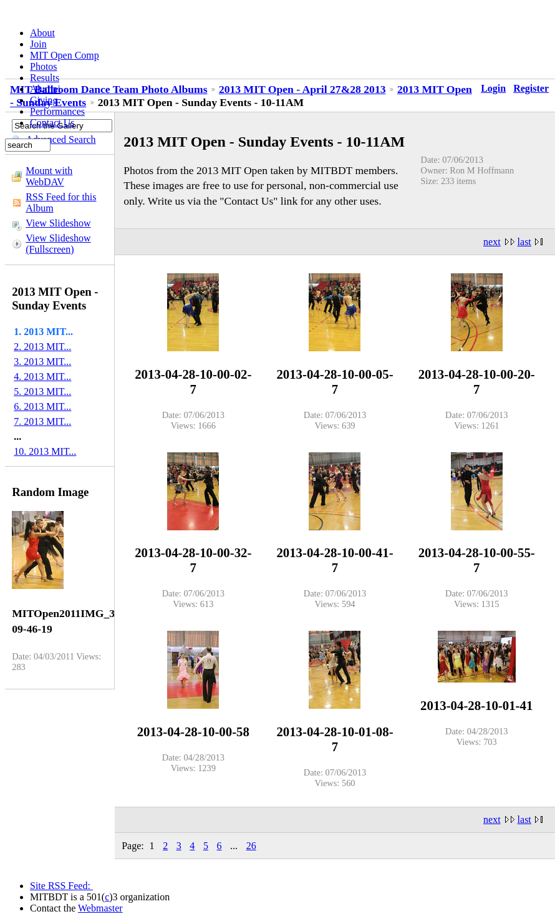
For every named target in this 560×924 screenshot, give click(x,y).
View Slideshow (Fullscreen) (58, 244)
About (42, 33)
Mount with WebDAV (49, 176)
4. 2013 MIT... (42, 377)
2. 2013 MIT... (42, 347)
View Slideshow (58, 223)
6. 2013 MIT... (42, 406)
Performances (57, 111)
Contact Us (52, 123)
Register (531, 88)
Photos (44, 66)
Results (45, 78)
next (492, 242)
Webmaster (100, 908)
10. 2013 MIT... (45, 451)
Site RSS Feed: (61, 886)
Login (493, 88)
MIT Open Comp (65, 55)
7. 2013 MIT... (42, 421)
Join (38, 44)
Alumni (45, 89)
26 (251, 846)
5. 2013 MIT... (42, 391)
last (524, 242)
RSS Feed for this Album (61, 202)
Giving (44, 100)
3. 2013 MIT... (42, 362)
